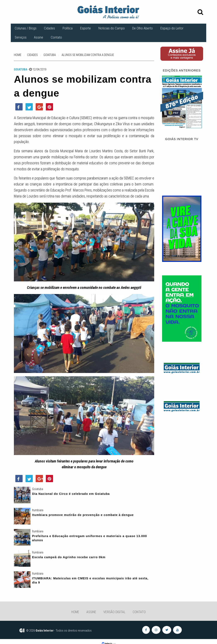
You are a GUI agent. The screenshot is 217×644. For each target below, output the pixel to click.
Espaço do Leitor (172, 28)
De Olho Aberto (142, 28)
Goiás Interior (45, 631)
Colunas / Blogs (26, 28)
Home (75, 612)
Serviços (21, 37)
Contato (56, 37)
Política (68, 28)
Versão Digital (114, 612)
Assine (39, 37)
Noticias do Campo (112, 28)
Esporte (85, 28)
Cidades (49, 28)
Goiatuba (21, 69)
